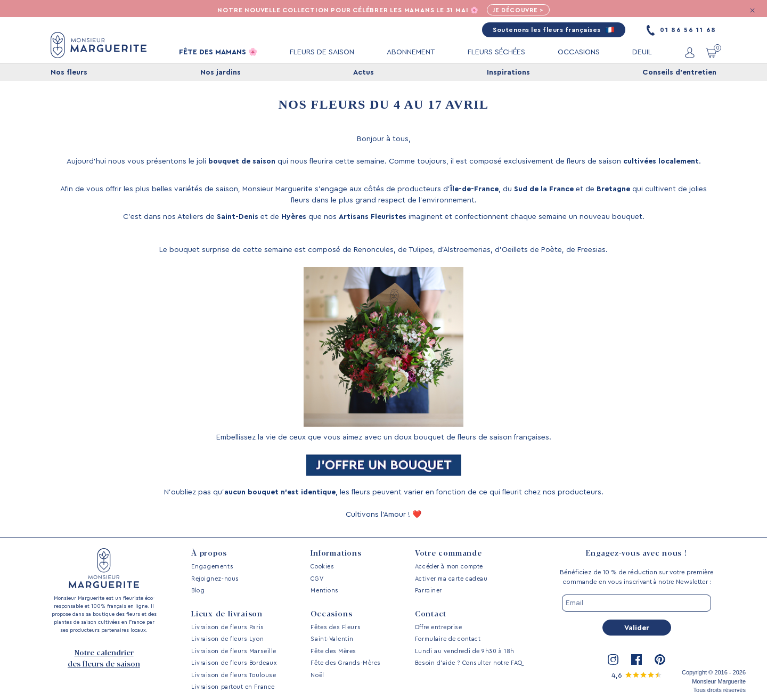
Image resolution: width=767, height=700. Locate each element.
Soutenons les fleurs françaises (554, 30)
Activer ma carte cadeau (451, 579)
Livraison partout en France (233, 687)
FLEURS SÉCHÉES (496, 53)
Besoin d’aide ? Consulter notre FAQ (469, 663)
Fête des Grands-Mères (345, 663)
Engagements (212, 567)
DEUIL (642, 53)
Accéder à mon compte (449, 567)
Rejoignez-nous (215, 579)
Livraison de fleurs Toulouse (234, 675)
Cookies (322, 567)
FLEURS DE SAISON (322, 53)
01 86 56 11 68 (682, 30)
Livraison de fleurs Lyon (227, 639)
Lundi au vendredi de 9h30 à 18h (465, 651)
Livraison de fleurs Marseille (234, 651)
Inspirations (508, 73)
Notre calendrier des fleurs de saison (104, 659)
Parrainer (429, 591)
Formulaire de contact (448, 639)
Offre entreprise (439, 627)
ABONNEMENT (411, 53)
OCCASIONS (579, 53)
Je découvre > (521, 11)
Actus (364, 73)
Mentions (324, 591)
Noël (317, 675)
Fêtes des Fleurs (336, 627)
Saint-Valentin (332, 639)
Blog (198, 591)
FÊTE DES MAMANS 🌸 (218, 53)
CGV (317, 579)
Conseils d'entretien (679, 73)
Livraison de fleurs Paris (228, 627)
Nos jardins (221, 73)
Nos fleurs (69, 73)
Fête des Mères (333, 651)
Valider (637, 628)
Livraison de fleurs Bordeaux (234, 663)
